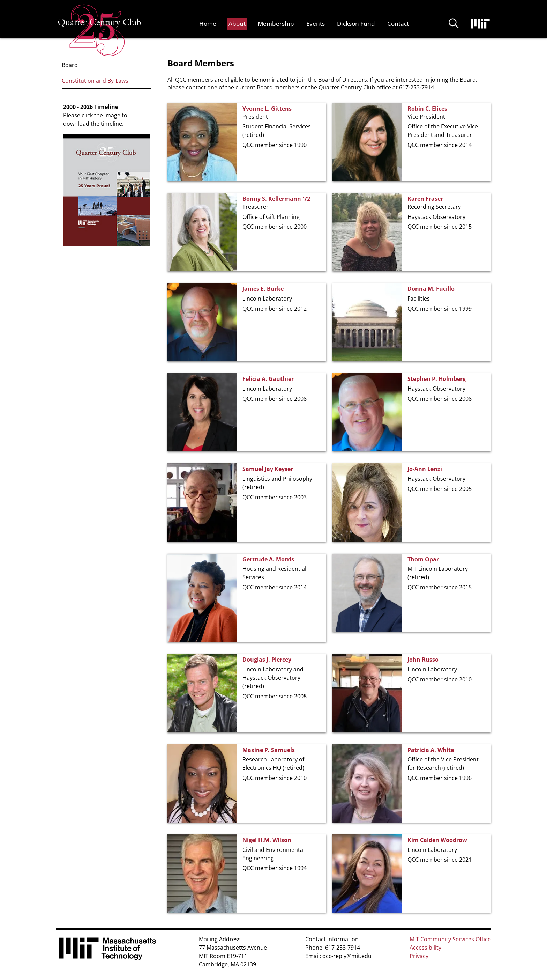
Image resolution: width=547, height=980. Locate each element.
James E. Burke (263, 289)
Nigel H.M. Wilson (267, 840)
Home (208, 24)
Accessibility (425, 948)
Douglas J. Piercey (267, 660)
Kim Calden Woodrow (437, 840)
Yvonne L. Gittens (267, 109)
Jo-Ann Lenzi (425, 469)
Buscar (454, 24)
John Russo (423, 660)
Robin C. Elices (427, 109)
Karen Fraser (425, 199)
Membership (276, 24)
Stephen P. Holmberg (437, 379)
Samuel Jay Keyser (268, 469)
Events (316, 24)
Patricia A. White (431, 750)
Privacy (419, 956)
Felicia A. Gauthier (268, 379)
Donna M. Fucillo (431, 289)
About (237, 24)
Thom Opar (423, 559)
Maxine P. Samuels (269, 750)
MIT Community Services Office (450, 939)
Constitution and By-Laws (95, 81)
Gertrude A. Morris (268, 559)
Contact (398, 24)
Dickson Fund (356, 24)
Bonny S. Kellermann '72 (276, 199)
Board (70, 65)
